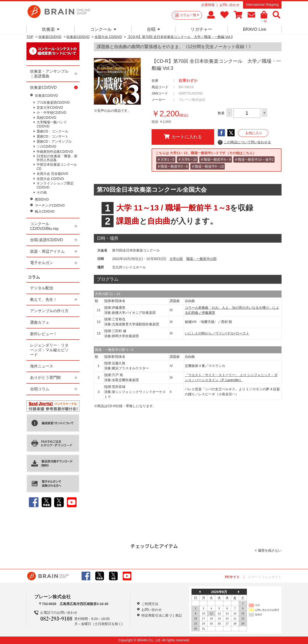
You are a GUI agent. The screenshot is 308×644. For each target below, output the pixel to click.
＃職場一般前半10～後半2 (254, 159)
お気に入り (254, 133)
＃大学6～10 (187, 159)
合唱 (153, 29)
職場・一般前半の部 (201, 259)
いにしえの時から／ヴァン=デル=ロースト (217, 333)
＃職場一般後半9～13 (208, 166)
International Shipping (262, 5)
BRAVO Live (254, 29)
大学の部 (176, 259)
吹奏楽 (51, 29)
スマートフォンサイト (265, 577)
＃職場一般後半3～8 (173, 166)
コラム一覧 (189, 15)
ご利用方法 (150, 604)
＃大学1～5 (166, 159)
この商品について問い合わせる (244, 142)
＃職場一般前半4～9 (216, 159)
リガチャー (201, 29)
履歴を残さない (270, 550)
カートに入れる (183, 137)
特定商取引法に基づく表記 (162, 615)
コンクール (103, 29)
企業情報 (208, 5)
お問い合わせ (230, 5)
